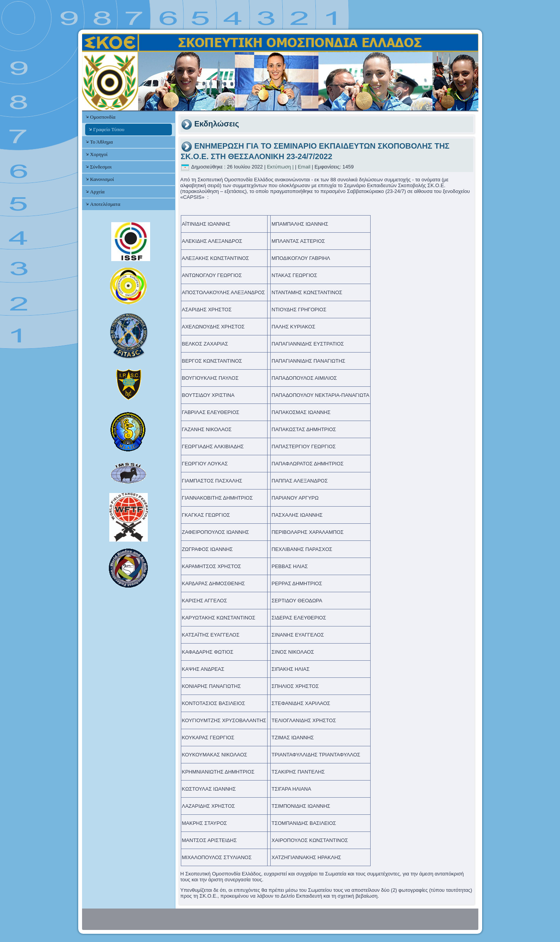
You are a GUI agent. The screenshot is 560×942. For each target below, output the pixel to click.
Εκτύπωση (279, 167)
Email (304, 167)
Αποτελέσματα (105, 204)
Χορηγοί (99, 154)
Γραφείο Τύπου (109, 129)
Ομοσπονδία (103, 117)
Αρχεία (97, 192)
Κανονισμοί (102, 179)
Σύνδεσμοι (101, 167)
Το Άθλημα (101, 142)
